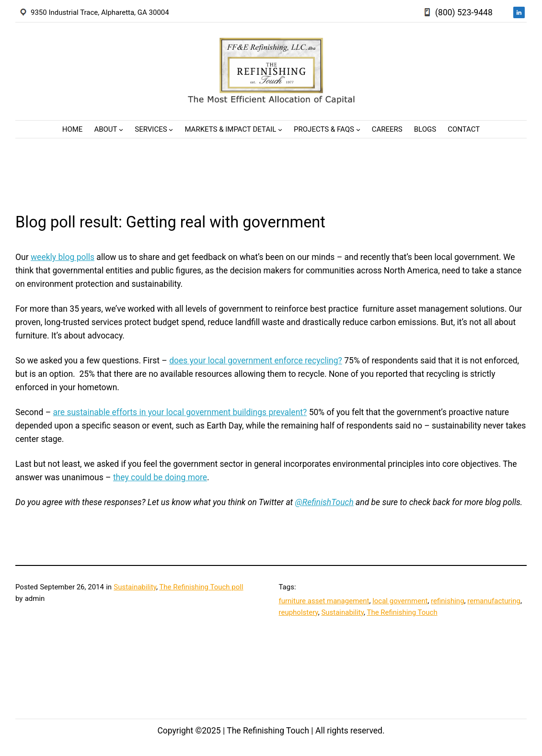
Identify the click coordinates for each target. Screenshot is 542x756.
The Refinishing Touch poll (201, 587)
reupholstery (299, 612)
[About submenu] (121, 130)
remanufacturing (494, 601)
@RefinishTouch (324, 502)
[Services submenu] (171, 130)
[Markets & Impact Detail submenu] (280, 130)
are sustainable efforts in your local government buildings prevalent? (180, 412)
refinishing (448, 601)
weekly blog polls (63, 257)
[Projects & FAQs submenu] (358, 130)
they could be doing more (160, 477)
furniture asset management (324, 601)
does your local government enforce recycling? (256, 361)
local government (400, 601)
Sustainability (135, 587)
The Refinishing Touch (402, 612)
